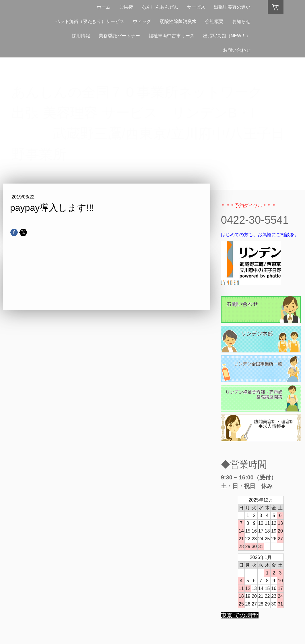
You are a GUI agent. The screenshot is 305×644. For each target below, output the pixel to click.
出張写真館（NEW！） (227, 36)
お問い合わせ (237, 50)
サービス (196, 7)
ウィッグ (142, 21)
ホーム (104, 7)
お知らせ (241, 21)
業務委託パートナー (119, 36)
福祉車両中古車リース (172, 36)
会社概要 (214, 21)
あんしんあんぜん (160, 7)
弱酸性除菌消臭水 (178, 21)
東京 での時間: (240, 615)
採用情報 (81, 36)
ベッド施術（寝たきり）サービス (90, 21)
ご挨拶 (126, 7)
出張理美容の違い (232, 7)
